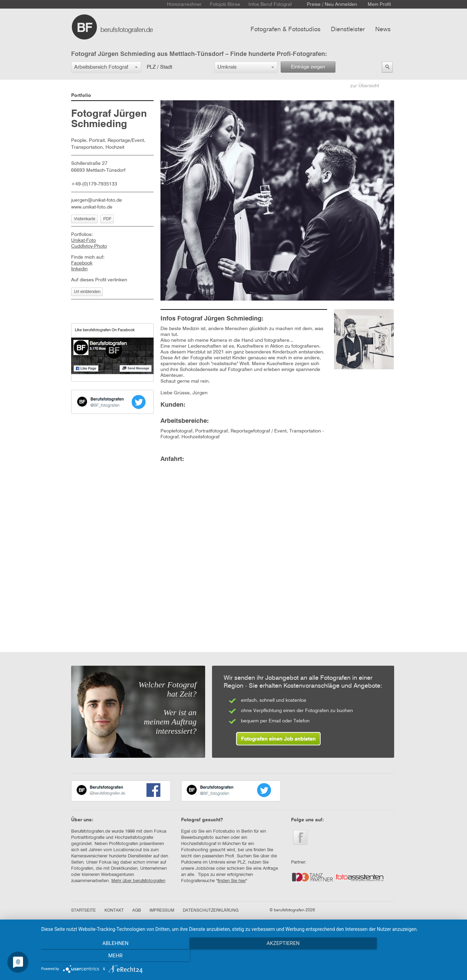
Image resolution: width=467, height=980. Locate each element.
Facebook (82, 263)
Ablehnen (104, 956)
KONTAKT (114, 911)
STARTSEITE (84, 911)
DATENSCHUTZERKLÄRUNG (211, 911)
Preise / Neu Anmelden (332, 4)
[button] (106, 67)
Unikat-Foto (84, 240)
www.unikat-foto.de (92, 207)
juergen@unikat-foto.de (97, 200)
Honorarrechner (184, 4)
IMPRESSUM (162, 911)
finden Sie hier (232, 881)
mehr (397, 956)
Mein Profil (379, 4)
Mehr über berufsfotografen (138, 881)
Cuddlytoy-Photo (89, 246)
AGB (137, 911)
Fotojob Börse (225, 4)
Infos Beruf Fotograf (270, 4)
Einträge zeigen (308, 67)
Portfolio (81, 95)
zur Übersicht (365, 86)
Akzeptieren (251, 956)
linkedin (79, 269)
